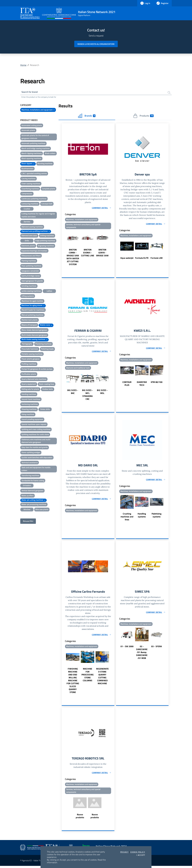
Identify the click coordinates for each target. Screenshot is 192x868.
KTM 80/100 (157, 383)
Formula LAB (157, 258)
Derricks (27, 222)
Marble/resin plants (30, 320)
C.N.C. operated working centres (34, 174)
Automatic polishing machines (33, 144)
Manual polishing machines (32, 315)
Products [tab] (143, 116)
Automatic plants (28, 131)
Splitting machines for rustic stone (35, 435)
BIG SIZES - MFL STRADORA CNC (88, 396)
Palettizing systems (157, 516)
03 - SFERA (157, 648)
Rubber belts (48, 389)
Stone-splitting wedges (31, 453)
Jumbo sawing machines (31, 291)
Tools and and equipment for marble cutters (36, 469)
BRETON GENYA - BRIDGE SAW (102, 253)
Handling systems (142, 516)
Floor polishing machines (31, 266)
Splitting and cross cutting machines (36, 430)
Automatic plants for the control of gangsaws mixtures (35, 137)
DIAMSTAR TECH (142, 385)
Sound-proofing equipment (32, 420)
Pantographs (27, 344)
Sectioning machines (30, 404)
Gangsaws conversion (30, 271)
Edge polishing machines (45, 241)
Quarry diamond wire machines (34, 379)
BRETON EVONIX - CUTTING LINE (88, 253)
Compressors (27, 194)
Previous (63, 249)
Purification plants (29, 374)
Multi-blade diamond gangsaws (34, 335)
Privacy (124, 852)
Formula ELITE (142, 258)
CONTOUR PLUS (127, 385)
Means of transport (29, 325)
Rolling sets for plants (30, 389)
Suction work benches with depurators (37, 458)
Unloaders (27, 486)
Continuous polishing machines (34, 199)
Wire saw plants (42, 510)
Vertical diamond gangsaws (32, 491)
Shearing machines (29, 410)
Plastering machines (43, 344)
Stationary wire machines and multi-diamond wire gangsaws (36, 441)
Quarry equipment (29, 384)
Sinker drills (45, 410)
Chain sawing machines (31, 184)
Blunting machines (45, 164)
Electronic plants (28, 246)
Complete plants (49, 189)
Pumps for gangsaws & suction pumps (37, 369)
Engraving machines (46, 246)
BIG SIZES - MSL (102, 393)
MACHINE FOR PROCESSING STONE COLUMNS (88, 676)
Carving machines (29, 179)
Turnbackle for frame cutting (33, 481)
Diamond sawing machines (32, 227)
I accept (141, 855)
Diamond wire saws (29, 236)
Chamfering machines (30, 189)
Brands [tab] (87, 116)
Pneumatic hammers (30, 349)
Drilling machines (47, 236)
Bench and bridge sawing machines (36, 149)
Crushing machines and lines (127, 518)
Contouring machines (30, 204)
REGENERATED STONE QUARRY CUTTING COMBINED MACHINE (102, 678)
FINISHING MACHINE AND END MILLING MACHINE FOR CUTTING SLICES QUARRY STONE (73, 682)
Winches (27, 510)
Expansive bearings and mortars (34, 251)
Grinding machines (29, 286)
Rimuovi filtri (28, 521)
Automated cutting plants (32, 126)
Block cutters (50, 154)
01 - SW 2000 (127, 648)
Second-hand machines (31, 399)
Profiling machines (29, 364)
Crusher (27, 209)
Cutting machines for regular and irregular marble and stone (38, 215)
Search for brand (30, 92)
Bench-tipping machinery (32, 154)
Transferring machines (30, 476)
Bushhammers (27, 169)
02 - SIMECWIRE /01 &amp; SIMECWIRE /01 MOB (142, 654)
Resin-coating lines (47, 384)
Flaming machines (29, 261)
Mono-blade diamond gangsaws (34, 330)
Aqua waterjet (127, 258)
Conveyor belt (47, 204)
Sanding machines (29, 394)
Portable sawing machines (32, 354)
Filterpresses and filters (31, 256)
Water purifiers (28, 496)
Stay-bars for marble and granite (35, 448)
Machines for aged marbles (32, 301)
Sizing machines (28, 414)
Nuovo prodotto (80, 818)
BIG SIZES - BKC (73, 393)
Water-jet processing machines (34, 505)
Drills (27, 241)
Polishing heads (47, 349)
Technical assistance (30, 463)
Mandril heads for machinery (33, 310)
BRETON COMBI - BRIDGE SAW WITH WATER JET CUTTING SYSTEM (73, 258)
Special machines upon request (34, 425)
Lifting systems (28, 296)
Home (23, 65)
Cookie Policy (138, 852)
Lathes (49, 291)
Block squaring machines (31, 159)
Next (113, 249)
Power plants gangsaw (31, 359)
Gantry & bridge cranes (31, 276)
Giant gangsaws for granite (32, 281)
